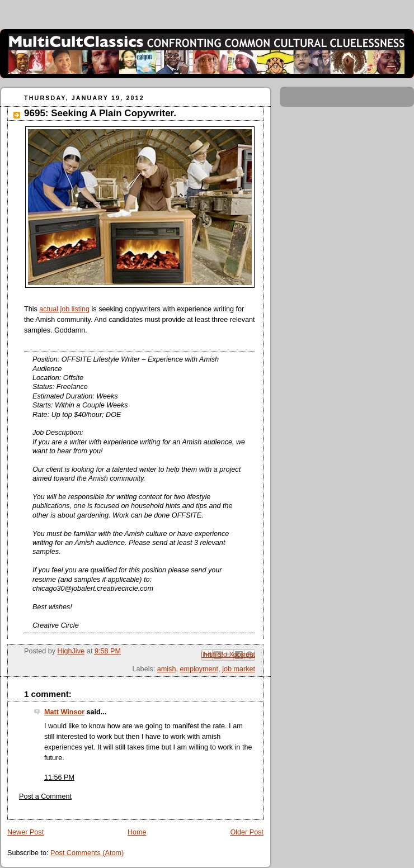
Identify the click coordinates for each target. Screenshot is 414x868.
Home (137, 832)
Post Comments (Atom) (87, 853)
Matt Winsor (64, 712)
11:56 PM (59, 777)
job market (239, 669)
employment (199, 669)
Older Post (247, 832)
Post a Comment (45, 796)
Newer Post (25, 832)
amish (167, 669)
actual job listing (64, 309)
